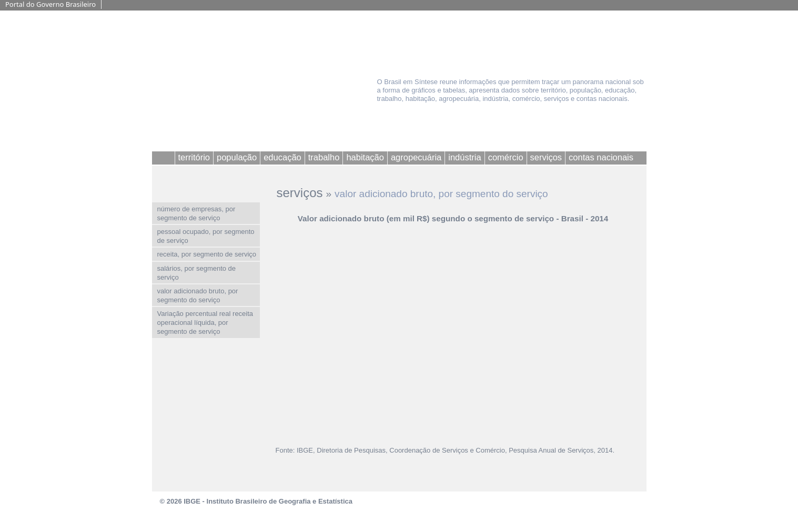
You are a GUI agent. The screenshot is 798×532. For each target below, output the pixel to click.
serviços (300, 193)
